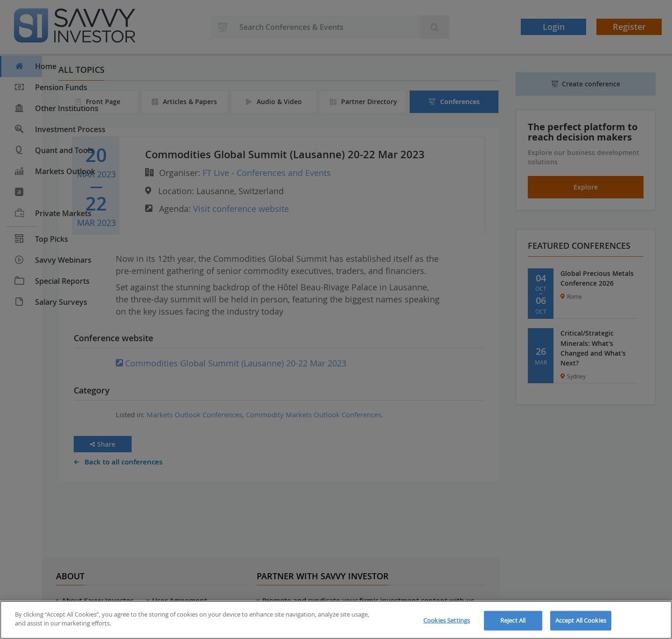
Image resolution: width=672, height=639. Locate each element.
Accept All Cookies (581, 620)
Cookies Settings (447, 620)
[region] (336, 620)
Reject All (513, 620)
